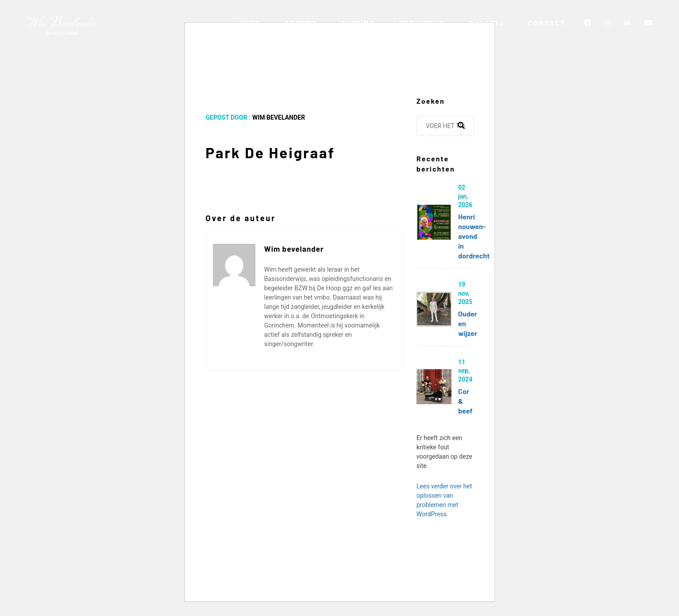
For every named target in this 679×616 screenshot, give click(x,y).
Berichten (422, 23)
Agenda (301, 23)
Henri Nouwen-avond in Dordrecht (474, 236)
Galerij (486, 23)
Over (250, 23)
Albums (358, 23)
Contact (547, 23)
